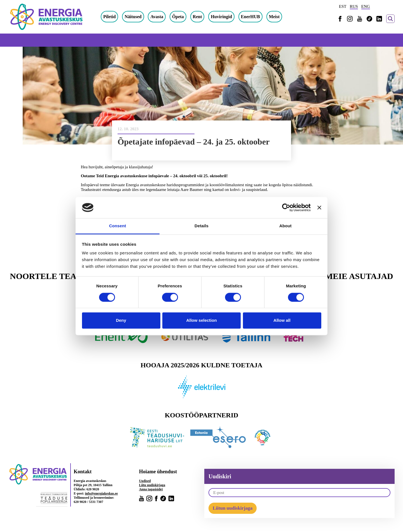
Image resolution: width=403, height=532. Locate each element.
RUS (354, 6)
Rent (197, 17)
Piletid (109, 17)
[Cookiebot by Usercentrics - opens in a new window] (286, 207)
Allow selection (201, 321)
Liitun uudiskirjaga (233, 508)
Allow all (282, 321)
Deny (121, 321)
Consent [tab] (118, 226)
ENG (366, 6)
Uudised (145, 481)
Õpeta (178, 17)
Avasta (157, 17)
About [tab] (285, 226)
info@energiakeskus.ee (102, 493)
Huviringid (221, 17)
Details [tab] (201, 226)
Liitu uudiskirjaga (152, 485)
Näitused (133, 17)
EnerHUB (250, 17)
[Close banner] (319, 207)
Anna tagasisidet (151, 489)
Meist (274, 17)
